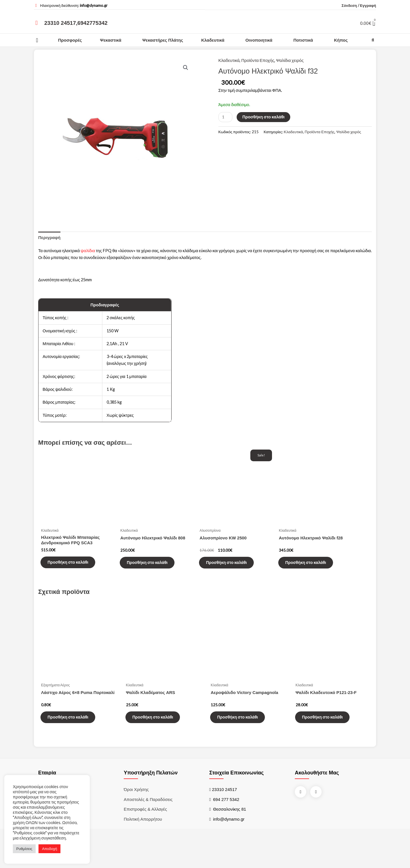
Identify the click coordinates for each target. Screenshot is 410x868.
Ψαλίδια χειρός (290, 60)
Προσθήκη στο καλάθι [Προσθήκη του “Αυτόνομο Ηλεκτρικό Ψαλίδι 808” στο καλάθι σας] (151, 570)
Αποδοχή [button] (49, 849)
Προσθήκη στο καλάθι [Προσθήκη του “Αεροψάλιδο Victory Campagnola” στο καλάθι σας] (242, 729)
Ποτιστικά (303, 40)
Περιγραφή (49, 238)
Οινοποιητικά (259, 40)
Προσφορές (70, 40)
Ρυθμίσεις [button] (24, 849)
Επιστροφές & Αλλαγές (145, 823)
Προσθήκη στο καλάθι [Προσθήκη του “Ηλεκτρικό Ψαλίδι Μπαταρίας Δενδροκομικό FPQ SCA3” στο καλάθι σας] (72, 570)
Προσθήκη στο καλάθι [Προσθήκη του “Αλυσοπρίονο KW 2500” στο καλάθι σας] (231, 570)
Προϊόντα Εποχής (258, 60)
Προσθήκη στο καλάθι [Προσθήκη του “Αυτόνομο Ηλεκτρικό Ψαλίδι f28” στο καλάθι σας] (310, 570)
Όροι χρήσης (136, 803)
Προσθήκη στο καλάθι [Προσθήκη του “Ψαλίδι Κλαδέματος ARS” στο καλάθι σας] (157, 729)
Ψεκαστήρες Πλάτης (163, 40)
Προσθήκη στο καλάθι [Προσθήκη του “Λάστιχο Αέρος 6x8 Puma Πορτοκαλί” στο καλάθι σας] (72, 729)
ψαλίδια (89, 251)
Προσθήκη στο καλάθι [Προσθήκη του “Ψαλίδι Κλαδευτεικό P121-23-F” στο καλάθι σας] (327, 729)
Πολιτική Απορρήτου (143, 832)
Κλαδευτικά (213, 40)
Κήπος (341, 40)
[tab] (49, 238)
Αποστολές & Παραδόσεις (148, 813)
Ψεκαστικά (111, 40)
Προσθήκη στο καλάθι (266, 118)
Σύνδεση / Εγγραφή (359, 5)
